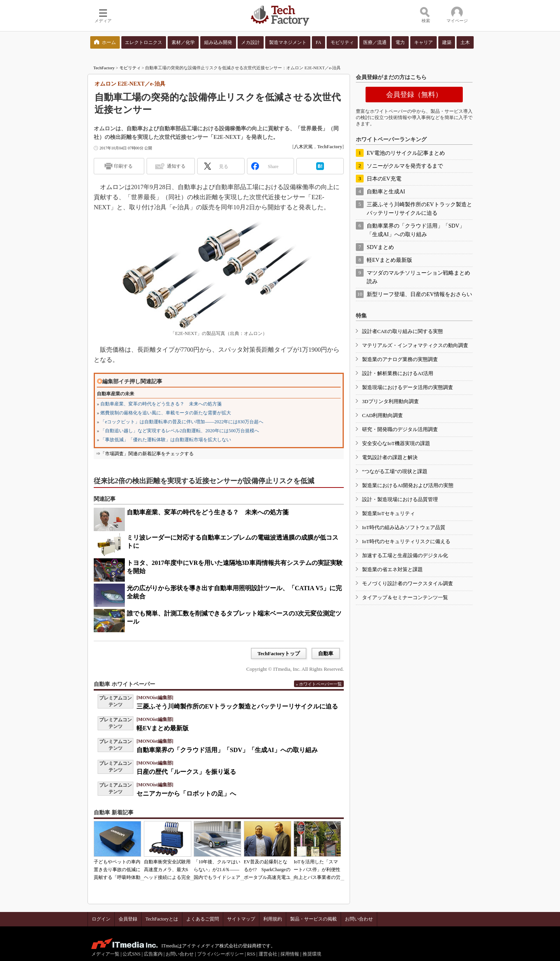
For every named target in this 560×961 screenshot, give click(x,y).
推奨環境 (312, 954)
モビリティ (130, 68)
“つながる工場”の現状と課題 (395, 471)
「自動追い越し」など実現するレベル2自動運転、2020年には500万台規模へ (180, 431)
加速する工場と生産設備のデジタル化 (405, 555)
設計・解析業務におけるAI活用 (398, 373)
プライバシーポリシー (220, 954)
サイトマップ (241, 919)
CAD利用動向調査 (382, 415)
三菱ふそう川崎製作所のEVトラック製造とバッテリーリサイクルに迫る (237, 706)
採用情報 (290, 954)
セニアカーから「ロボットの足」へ (186, 794)
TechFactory (104, 68)
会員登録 (128, 919)
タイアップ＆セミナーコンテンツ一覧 (405, 597)
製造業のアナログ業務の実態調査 (400, 359)
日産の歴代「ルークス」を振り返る (186, 772)
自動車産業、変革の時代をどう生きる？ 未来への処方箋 (161, 404)
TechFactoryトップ (279, 653)
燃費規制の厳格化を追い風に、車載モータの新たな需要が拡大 (166, 413)
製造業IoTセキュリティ (388, 513)
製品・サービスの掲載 (313, 919)
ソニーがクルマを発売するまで (405, 166)
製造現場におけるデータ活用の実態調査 (408, 387)
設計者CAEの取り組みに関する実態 (402, 331)
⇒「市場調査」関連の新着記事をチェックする (145, 454)
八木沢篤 (303, 147)
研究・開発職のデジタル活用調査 (400, 429)
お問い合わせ (359, 919)
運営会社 (268, 954)
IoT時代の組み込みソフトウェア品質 (404, 527)
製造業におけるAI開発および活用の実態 (408, 485)
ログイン (101, 919)
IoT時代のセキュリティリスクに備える (406, 541)
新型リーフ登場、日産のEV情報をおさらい (419, 294)
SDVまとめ (380, 247)
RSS (251, 954)
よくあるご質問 (203, 919)
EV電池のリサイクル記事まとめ (406, 153)
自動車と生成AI (386, 192)
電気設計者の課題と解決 (390, 457)
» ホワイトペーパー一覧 (319, 684)
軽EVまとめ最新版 (163, 728)
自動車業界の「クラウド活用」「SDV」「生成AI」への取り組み (227, 750)
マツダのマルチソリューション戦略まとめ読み (418, 277)
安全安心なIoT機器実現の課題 (396, 443)
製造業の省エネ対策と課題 (392, 569)
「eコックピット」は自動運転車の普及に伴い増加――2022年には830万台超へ (182, 422)
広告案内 (153, 954)
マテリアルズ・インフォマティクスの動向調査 (415, 345)
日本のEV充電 (384, 179)
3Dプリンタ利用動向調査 (390, 401)
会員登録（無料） (414, 95)
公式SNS (131, 954)
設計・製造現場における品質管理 (400, 499)
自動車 (326, 653)
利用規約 (273, 919)
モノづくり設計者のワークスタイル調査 (408, 583)
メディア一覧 (105, 954)
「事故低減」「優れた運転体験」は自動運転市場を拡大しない (166, 440)
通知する (176, 166)
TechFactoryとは (162, 919)
